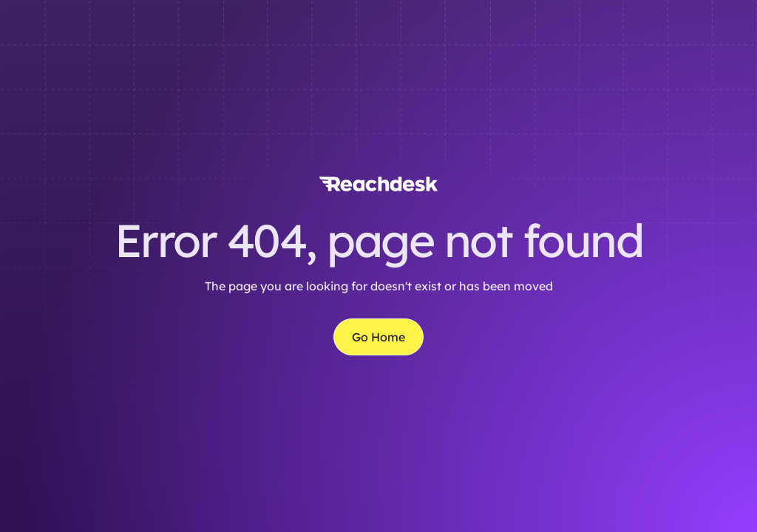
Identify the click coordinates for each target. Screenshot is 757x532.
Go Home (378, 337)
